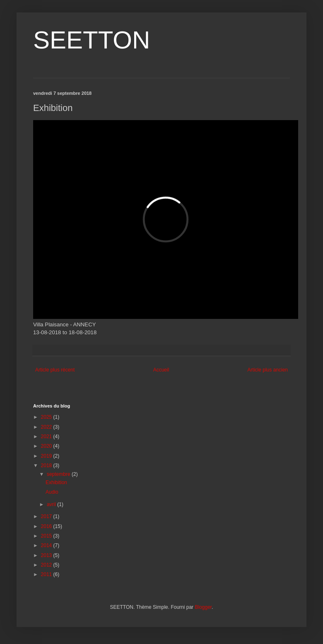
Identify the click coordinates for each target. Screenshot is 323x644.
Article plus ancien (268, 370)
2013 (47, 555)
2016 (47, 526)
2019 (47, 456)
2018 (47, 466)
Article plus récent (55, 370)
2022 (47, 427)
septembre (59, 474)
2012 (47, 565)
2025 (47, 417)
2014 (47, 545)
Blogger (203, 607)
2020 (47, 446)
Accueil (161, 370)
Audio (52, 492)
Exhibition (56, 482)
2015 (47, 536)
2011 (47, 574)
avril (52, 504)
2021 (47, 437)
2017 (47, 516)
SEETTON (92, 40)
